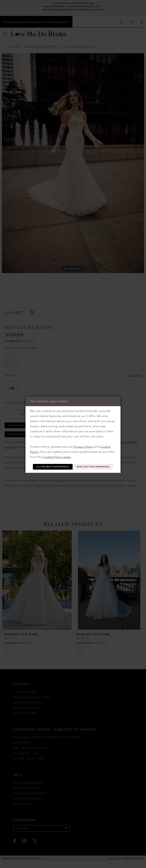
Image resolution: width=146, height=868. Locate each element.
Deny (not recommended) (73, 471)
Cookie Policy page (57, 452)
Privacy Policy (83, 442)
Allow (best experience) (73, 462)
